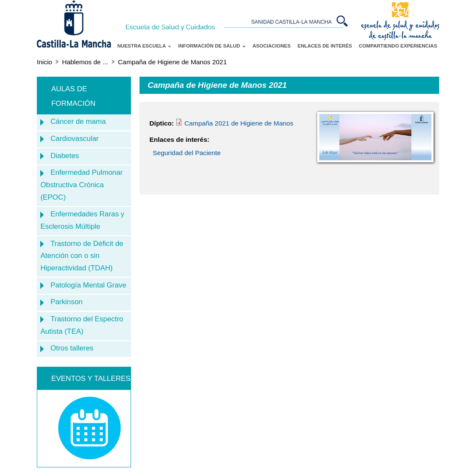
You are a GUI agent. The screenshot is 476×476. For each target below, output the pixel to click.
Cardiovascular (75, 139)
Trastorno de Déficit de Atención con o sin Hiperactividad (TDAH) (82, 256)
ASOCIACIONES (272, 46)
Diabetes (65, 156)
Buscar (343, 21)
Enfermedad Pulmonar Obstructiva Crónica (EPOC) (81, 185)
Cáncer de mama (78, 121)
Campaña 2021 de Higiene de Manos (234, 123)
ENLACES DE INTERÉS (325, 46)
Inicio (45, 62)
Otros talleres (72, 348)
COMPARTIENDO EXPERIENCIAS (398, 46)
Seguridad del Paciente (187, 153)
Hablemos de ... (85, 62)
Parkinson (67, 302)
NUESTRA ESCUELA (144, 46)
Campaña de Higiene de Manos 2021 (173, 62)
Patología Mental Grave (88, 285)
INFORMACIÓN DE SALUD (212, 46)
